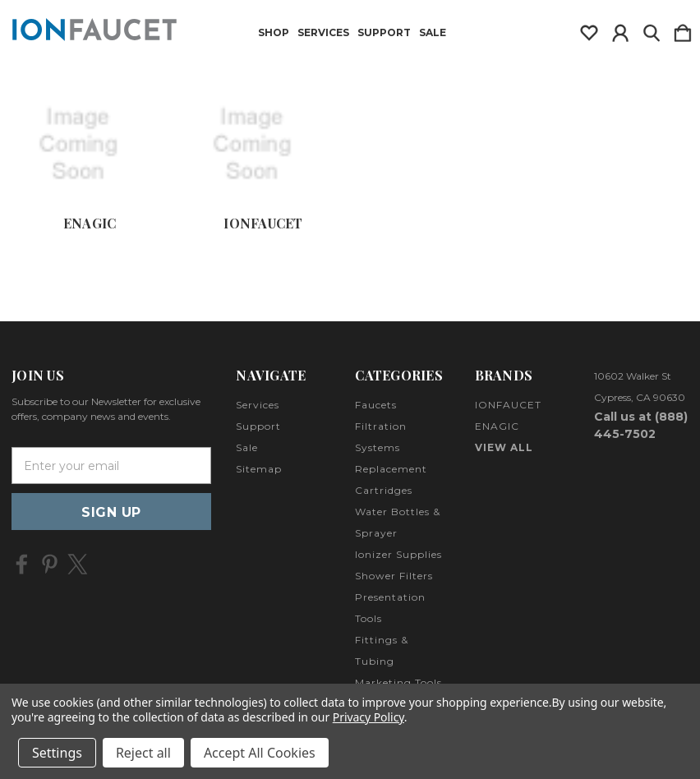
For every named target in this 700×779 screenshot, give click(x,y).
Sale (433, 33)
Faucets (376, 405)
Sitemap (259, 469)
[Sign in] (620, 30)
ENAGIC (90, 223)
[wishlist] (589, 30)
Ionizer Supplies (398, 554)
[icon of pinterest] (50, 564)
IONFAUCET (263, 223)
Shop (274, 33)
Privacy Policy (368, 717)
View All (504, 447)
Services (323, 33)
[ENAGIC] (90, 145)
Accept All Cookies (260, 753)
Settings (57, 753)
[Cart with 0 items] (683, 30)
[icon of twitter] (78, 564)
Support (384, 33)
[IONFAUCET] (263, 145)
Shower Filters (394, 576)
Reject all (143, 753)
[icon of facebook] (22, 564)
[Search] (652, 30)
